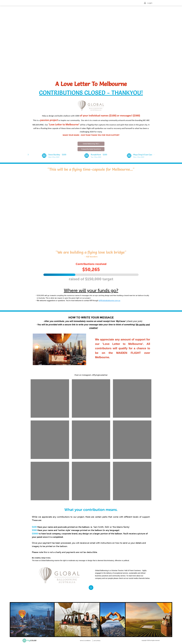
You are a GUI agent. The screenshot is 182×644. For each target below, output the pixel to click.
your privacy (97, 641)
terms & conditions (85, 641)
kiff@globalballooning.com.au (109, 301)
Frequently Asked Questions (91, 149)
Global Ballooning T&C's (91, 144)
